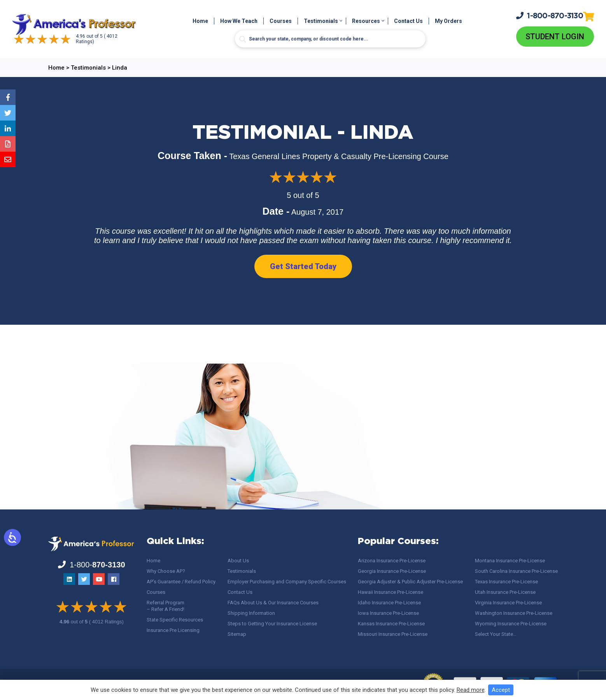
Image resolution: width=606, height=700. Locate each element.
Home (200, 21)
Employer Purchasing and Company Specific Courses (287, 582)
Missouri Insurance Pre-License (393, 634)
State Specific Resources (175, 620)
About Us (238, 561)
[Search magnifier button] (243, 39)
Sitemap (237, 634)
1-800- (550, 16)
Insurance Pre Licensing (173, 630)
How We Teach (239, 21)
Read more (471, 690)
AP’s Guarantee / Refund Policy (181, 582)
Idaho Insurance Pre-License (389, 603)
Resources (366, 21)
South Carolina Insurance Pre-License (516, 571)
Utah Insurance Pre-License (505, 592)
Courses (281, 21)
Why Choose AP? (166, 571)
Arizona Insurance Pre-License (392, 561)
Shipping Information (251, 613)
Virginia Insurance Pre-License (508, 603)
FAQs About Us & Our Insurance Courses (273, 603)
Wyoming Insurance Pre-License (511, 624)
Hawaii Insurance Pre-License (391, 592)
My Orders (448, 21)
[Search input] (330, 39)
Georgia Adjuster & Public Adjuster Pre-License (410, 582)
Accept (501, 690)
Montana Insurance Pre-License (510, 561)
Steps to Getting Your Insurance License (272, 624)
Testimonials (321, 21)
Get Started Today (303, 266)
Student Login (555, 37)
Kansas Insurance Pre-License (391, 624)
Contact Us (408, 21)
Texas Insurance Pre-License (506, 582)
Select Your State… (496, 634)
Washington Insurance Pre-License (514, 613)
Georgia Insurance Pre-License (392, 571)
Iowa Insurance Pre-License (388, 613)
